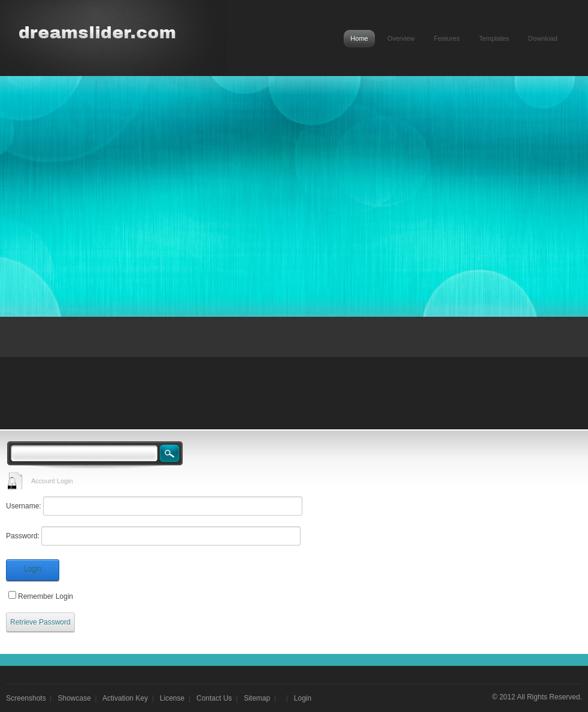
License (172, 698)
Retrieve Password (40, 622)
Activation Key (125, 698)
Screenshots (26, 698)
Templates (494, 38)
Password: (23, 536)
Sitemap (257, 698)
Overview (401, 38)
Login (33, 569)
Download (543, 38)
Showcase (75, 698)
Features (447, 38)
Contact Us (214, 698)
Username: (24, 506)
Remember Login (46, 596)
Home (359, 38)
